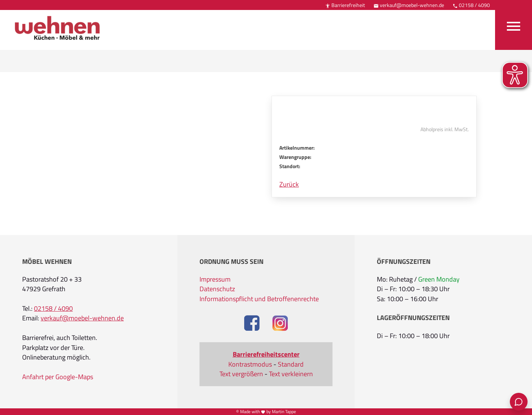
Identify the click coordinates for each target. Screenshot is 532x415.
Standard (291, 364)
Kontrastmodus (250, 364)
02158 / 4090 (471, 5)
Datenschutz (217, 289)
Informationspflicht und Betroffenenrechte (259, 299)
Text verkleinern (291, 374)
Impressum (215, 279)
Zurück (289, 184)
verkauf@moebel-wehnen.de (409, 5)
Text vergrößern (241, 374)
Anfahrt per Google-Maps (58, 377)
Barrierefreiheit (345, 5)
